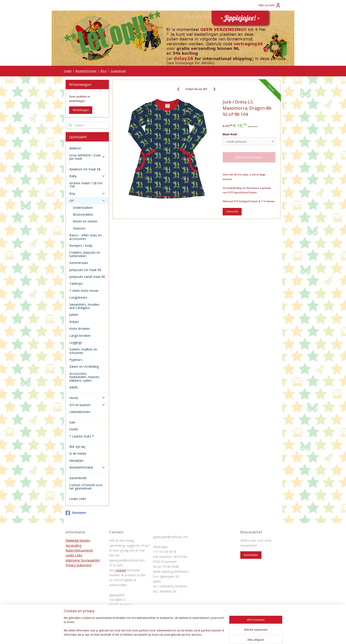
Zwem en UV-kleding (84, 366)
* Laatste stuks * (82, 436)
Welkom (75, 148)
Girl (87, 201)
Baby (87, 176)
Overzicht (232, 212)
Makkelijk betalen (78, 540)
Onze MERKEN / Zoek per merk (87, 157)
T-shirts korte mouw (84, 291)
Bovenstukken (83, 214)
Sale (72, 422)
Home (87, 398)
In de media (78, 453)
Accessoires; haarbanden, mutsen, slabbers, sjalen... (85, 377)
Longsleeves (78, 297)
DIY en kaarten (87, 405)
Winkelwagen (81, 110)
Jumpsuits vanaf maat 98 (87, 277)
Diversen (79, 228)
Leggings (76, 342)
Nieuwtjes (76, 460)
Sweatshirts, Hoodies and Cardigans (84, 306)
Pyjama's (76, 360)
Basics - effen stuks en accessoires (85, 237)
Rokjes (74, 322)
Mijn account (270, 5)
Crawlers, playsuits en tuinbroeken (85, 254)
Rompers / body (81, 246)
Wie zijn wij (77, 447)
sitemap (155, 636)
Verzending (73, 545)
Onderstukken (83, 208)
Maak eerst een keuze (249, 157)
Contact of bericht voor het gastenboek (86, 487)
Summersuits (79, 263)
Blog (103, 71)
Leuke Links (78, 499)
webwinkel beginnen (181, 636)
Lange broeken (80, 336)
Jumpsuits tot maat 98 (85, 270)
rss (164, 636)
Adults (74, 387)
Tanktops (76, 283)
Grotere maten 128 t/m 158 (86, 185)
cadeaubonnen (80, 412)
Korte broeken (80, 329)
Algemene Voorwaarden (83, 560)
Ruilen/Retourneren (79, 550)
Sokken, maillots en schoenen (83, 351)
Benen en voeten (85, 221)
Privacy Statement (79, 565)
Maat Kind (230, 134)
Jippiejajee (76, 513)
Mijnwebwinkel (219, 636)
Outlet (68, 71)
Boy (87, 193)
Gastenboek (118, 71)
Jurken (74, 315)
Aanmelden (251, 555)
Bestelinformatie (86, 71)
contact (121, 570)
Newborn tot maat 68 (85, 169)
